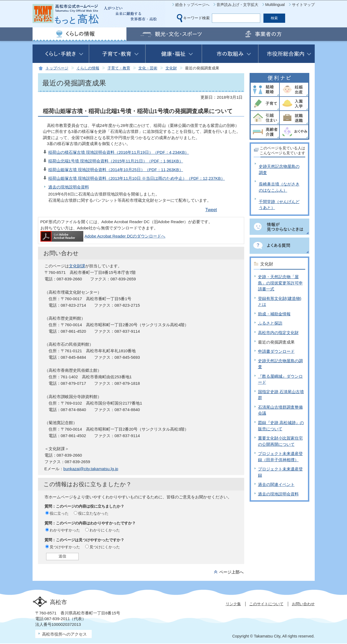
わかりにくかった (105, 530)
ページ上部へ (231, 572)
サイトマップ (303, 5)
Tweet (211, 210)
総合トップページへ (192, 5)
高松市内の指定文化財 (278, 333)
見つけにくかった (105, 547)
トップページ (57, 68)
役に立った (59, 513)
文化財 (171, 68)
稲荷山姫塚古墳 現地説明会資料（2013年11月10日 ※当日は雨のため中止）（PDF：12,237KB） (137, 178)
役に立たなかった (93, 513)
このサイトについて (266, 604)
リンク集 (233, 604)
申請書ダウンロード (276, 351)
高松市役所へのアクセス (64, 634)
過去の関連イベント (276, 484)
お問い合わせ (303, 604)
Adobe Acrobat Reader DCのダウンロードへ (103, 236)
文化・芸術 (148, 68)
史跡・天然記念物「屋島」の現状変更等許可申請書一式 (280, 283)
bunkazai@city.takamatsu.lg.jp (91, 469)
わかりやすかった (65, 530)
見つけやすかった (65, 547)
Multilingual (275, 5)
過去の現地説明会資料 (69, 187)
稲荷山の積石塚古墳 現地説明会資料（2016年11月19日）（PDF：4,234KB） (119, 152)
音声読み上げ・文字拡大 (237, 5)
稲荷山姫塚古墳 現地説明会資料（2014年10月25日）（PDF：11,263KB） (116, 170)
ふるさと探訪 (270, 323)
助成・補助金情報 (274, 314)
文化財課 (77, 266)
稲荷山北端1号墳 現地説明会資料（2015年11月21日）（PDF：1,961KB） (116, 161)
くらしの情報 (88, 68)
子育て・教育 (119, 68)
